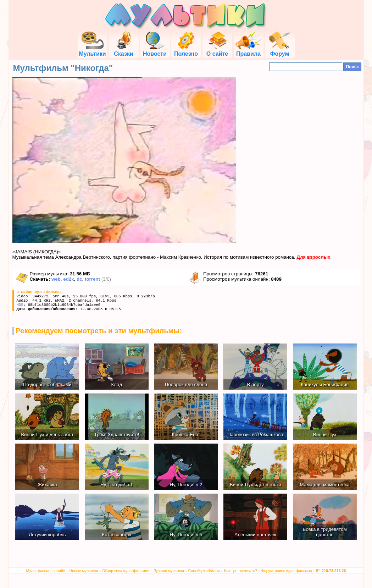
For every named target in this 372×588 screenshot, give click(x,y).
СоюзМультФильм (204, 571)
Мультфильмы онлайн (46, 571)
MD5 (20, 305)
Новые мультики (84, 571)
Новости (155, 51)
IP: (331, 571)
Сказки (123, 51)
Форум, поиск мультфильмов (287, 571)
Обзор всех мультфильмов (126, 571)
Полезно (186, 51)
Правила (249, 51)
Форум (280, 51)
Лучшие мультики (168, 571)
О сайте (217, 51)
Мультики (92, 51)
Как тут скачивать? (241, 571)
